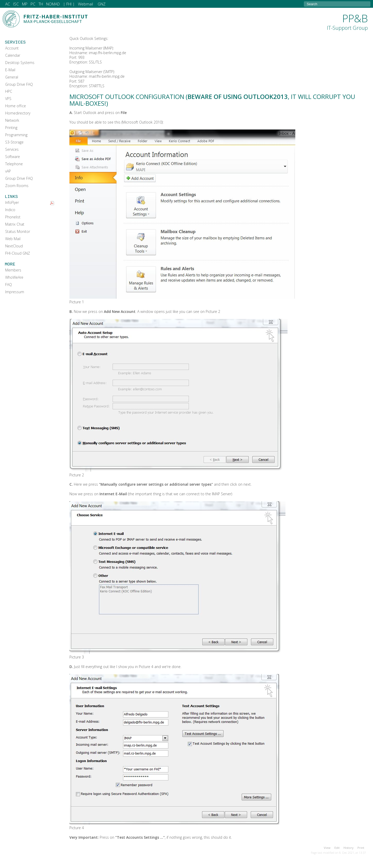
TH (41, 4)
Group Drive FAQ (19, 84)
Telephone (14, 164)
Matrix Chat (15, 224)
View (327, 848)
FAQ (9, 285)
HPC (9, 91)
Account (12, 48)
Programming (16, 135)
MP (25, 4)
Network (12, 120)
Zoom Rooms (17, 186)
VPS (8, 99)
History (349, 848)
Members (13, 270)
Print (361, 848)
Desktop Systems (20, 63)
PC (33, 4)
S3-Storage (14, 142)
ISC (16, 4)
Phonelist (13, 217)
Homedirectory (18, 113)
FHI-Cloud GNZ (18, 253)
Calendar (13, 55)
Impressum (15, 292)
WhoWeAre (14, 277)
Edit (337, 848)
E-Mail (10, 70)
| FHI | (69, 4)
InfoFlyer (12, 202)
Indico (10, 210)
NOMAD (53, 4)
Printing (11, 128)
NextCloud (14, 246)
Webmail (85, 4)
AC (8, 4)
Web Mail (13, 239)
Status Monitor (18, 231)
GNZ (102, 4)
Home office (16, 106)
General (12, 77)
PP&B (347, 21)
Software (13, 157)
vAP (8, 171)
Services (12, 149)
